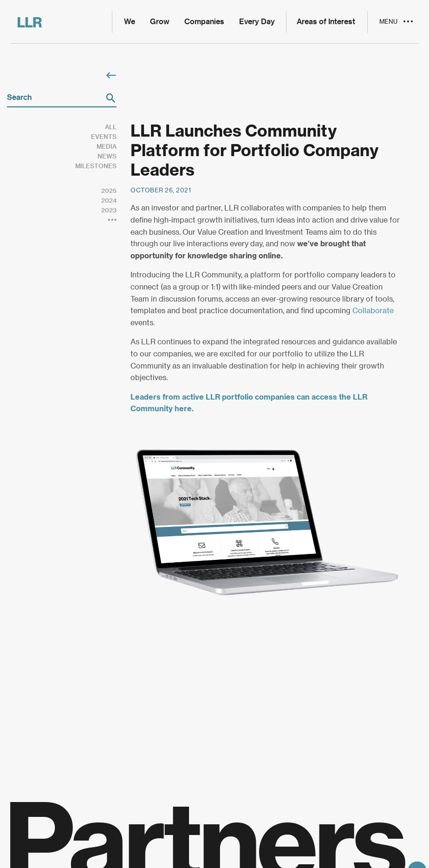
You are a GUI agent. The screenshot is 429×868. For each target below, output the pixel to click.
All (111, 127)
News (107, 156)
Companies (204, 22)
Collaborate (373, 311)
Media (107, 147)
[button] (110, 98)
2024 (109, 201)
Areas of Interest (326, 22)
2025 (109, 191)
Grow (160, 22)
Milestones (96, 166)
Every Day (257, 22)
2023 (109, 210)
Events (104, 137)
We (130, 22)
